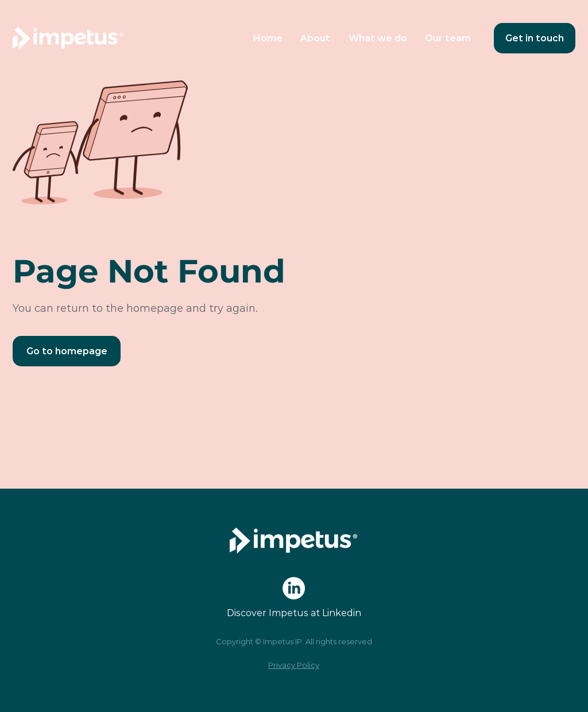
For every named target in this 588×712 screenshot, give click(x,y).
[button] (378, 38)
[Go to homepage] (67, 351)
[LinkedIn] (294, 588)
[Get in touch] (535, 38)
